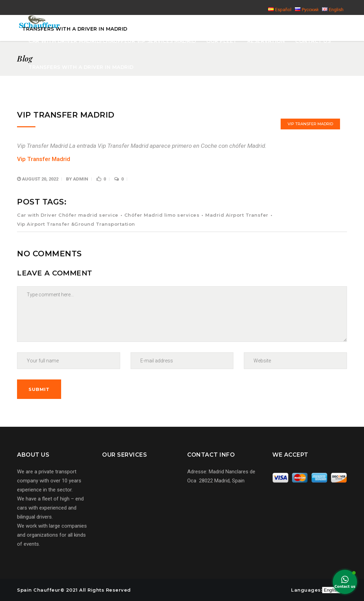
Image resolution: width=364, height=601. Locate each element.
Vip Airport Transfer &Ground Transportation (76, 224)
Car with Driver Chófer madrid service (68, 215)
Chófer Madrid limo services (162, 215)
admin (81, 179)
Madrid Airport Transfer (237, 215)
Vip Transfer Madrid (310, 124)
